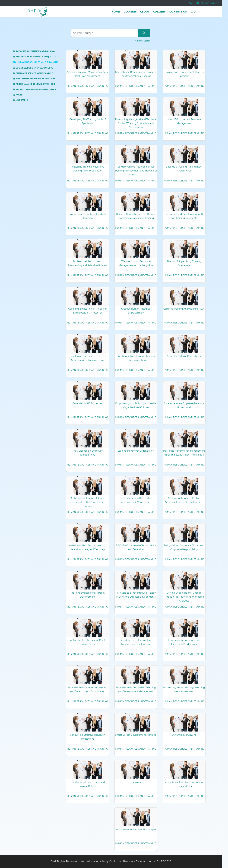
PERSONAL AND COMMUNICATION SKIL (34, 84)
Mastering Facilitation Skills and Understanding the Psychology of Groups (88, 502)
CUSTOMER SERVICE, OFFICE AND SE (33, 73)
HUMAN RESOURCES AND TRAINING (36, 62)
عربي (193, 12)
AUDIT (18, 95)
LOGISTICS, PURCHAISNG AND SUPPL (33, 68)
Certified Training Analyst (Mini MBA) (184, 309)
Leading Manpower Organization (136, 451)
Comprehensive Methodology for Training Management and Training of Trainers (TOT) (136, 171)
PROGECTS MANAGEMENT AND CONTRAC (35, 89)
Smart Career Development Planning (136, 735)
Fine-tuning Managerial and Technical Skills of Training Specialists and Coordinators (136, 123)
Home (116, 12)
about (145, 12)
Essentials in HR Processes (87, 403)
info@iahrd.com (208, 3)
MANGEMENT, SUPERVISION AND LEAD (34, 79)
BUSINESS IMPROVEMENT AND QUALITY (35, 57)
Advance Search (143, 41)
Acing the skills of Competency (184, 356)
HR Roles (136, 782)
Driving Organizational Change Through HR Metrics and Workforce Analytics (184, 597)
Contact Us (178, 12)
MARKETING (21, 100)
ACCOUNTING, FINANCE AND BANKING (34, 51)
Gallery (159, 12)
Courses (130, 12)
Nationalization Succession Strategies (136, 830)
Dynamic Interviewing (184, 735)
